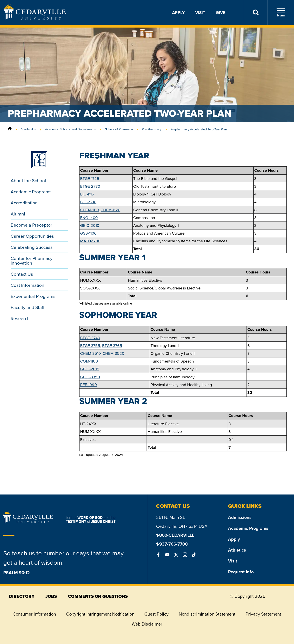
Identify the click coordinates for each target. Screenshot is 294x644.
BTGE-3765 (112, 346)
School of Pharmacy (119, 129)
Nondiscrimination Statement (207, 614)
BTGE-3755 (90, 346)
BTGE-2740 (90, 338)
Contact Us (22, 274)
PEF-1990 (88, 385)
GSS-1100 (88, 233)
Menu (281, 13)
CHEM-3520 (113, 353)
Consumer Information (34, 614)
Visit (200, 12)
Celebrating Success (32, 247)
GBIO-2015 (90, 369)
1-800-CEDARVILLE (175, 535)
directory (22, 596)
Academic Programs (31, 191)
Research (20, 318)
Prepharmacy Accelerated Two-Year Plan (199, 129)
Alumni (18, 214)
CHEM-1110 (89, 210)
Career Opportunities (32, 236)
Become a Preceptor (31, 225)
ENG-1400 (89, 218)
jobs (51, 596)
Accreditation (24, 203)
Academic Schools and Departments (71, 129)
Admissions (240, 517)
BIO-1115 (87, 194)
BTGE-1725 (90, 178)
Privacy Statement (263, 614)
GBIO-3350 (90, 377)
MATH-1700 (90, 241)
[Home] (10, 129)
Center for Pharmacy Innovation (32, 260)
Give (221, 12)
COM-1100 (89, 361)
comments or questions (98, 596)
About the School (28, 180)
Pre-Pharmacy (152, 129)
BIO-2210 (88, 202)
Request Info (241, 572)
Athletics (237, 550)
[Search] (256, 13)
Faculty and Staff (28, 307)
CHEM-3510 (90, 353)
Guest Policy (156, 614)
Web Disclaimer (147, 624)
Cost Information (28, 285)
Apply (178, 12)
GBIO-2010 (90, 225)
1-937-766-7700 (172, 544)
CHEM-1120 (110, 210)
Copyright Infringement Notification (100, 614)
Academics (28, 129)
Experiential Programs (33, 296)
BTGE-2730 (90, 186)
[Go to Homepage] (35, 18)
